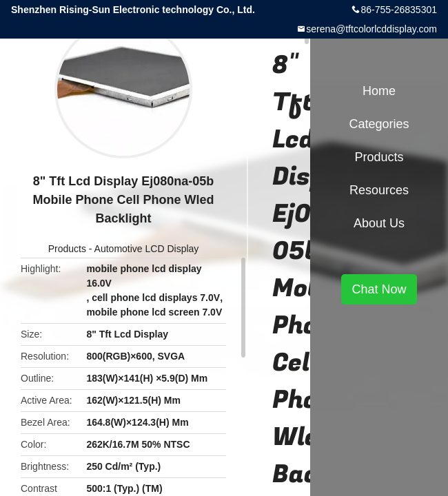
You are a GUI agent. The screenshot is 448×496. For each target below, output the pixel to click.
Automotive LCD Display (147, 249)
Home (379, 91)
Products (67, 249)
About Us (379, 223)
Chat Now (379, 289)
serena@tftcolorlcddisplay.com (371, 29)
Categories (379, 124)
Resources (379, 190)
